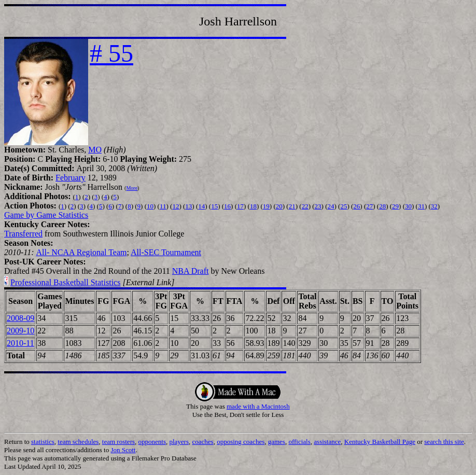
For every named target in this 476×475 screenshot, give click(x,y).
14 (201, 206)
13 (188, 206)
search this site (444, 442)
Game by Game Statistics (46, 215)
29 (395, 206)
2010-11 (20, 343)
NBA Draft (191, 271)
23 (318, 206)
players (179, 442)
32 (434, 206)
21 (292, 206)
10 (150, 206)
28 (382, 206)
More (132, 188)
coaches (203, 442)
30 (408, 206)
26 (356, 206)
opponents (152, 442)
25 (344, 206)
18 (253, 206)
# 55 (111, 53)
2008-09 (20, 318)
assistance (327, 442)
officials (299, 442)
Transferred (23, 234)
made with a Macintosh (258, 406)
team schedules (78, 442)
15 (214, 206)
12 (176, 206)
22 (305, 206)
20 (279, 206)
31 (421, 206)
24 (331, 206)
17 (240, 206)
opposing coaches (241, 442)
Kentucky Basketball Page (380, 442)
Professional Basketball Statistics (65, 282)
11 (163, 206)
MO (95, 150)
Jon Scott (123, 450)
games (277, 442)
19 (266, 206)
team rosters (118, 442)
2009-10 (20, 331)
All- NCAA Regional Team (81, 252)
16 (227, 206)
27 (369, 206)
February (71, 178)
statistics (43, 442)
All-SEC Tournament (166, 252)
